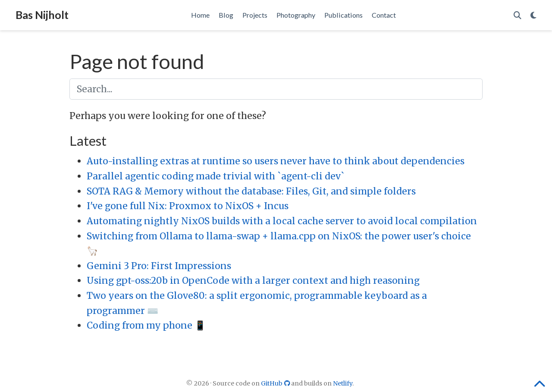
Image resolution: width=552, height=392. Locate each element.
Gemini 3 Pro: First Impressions (159, 266)
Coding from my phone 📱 (146, 325)
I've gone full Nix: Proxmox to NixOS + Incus (188, 206)
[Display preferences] (533, 15)
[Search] (517, 15)
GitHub (276, 383)
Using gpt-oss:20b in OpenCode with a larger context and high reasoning (253, 281)
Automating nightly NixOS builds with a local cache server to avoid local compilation (282, 221)
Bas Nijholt (42, 15)
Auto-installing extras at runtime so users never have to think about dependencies (276, 161)
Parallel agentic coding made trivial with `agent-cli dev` (216, 176)
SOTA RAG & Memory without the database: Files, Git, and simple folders (251, 191)
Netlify (343, 383)
